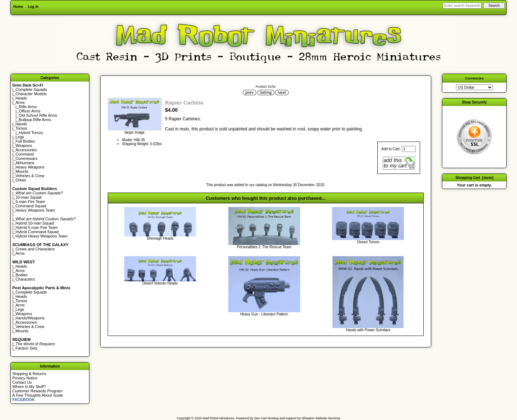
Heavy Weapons (30, 167)
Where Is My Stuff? (29, 387)
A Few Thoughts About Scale (38, 395)
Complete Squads (31, 89)
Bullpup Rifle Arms (35, 120)
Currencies (474, 78)
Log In (33, 7)
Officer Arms (29, 111)
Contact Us (22, 382)
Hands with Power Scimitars (368, 330)
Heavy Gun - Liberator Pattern (264, 314)
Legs (20, 137)
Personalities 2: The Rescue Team (264, 247)
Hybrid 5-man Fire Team (37, 227)
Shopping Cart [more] (474, 178)
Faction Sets (26, 348)
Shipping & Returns (29, 374)
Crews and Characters (35, 249)
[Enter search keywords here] (462, 6)
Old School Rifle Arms (38, 115)
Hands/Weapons (30, 318)
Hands (21, 124)
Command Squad (31, 206)
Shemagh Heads (160, 238)
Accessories (26, 150)
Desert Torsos (368, 242)
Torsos (21, 128)
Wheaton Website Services (321, 418)
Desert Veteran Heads (160, 283)
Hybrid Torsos (31, 133)
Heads (21, 98)
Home (18, 7)
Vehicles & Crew (30, 176)
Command (25, 154)
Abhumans (25, 163)
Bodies (22, 275)
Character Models (31, 94)
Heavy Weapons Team (35, 210)
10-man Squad (28, 197)
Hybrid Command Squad (37, 232)
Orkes (21, 180)
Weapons (24, 146)
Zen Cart (260, 418)
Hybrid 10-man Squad (35, 223)
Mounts (22, 171)
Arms (20, 253)
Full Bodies (25, 141)
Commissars (26, 158)
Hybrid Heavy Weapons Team (41, 236)
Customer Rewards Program (37, 391)
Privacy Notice (25, 378)
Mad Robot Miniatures (219, 418)
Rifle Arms (28, 107)
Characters (25, 279)
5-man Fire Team (30, 202)
